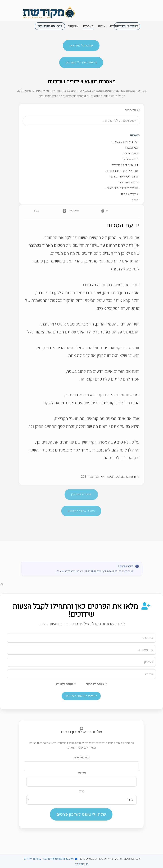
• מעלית (135, 201)
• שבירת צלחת (132, 149)
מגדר (82, 791)
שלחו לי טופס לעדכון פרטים (81, 814)
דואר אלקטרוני (81, 758)
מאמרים (135, 137)
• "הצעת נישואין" (131, 160)
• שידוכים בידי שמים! (129, 184)
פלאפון (82, 773)
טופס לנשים (66, 684)
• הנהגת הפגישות (131, 155)
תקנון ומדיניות (82, 864)
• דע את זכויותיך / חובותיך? (125, 166)
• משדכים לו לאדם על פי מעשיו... (122, 189)
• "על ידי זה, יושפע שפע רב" (125, 143)
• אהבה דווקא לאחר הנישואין (125, 178)
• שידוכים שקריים (130, 195)
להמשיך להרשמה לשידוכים (81, 696)
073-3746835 (32, 859)
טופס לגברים (96, 684)
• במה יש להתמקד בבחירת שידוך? (122, 172)
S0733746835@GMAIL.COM (60, 859)
